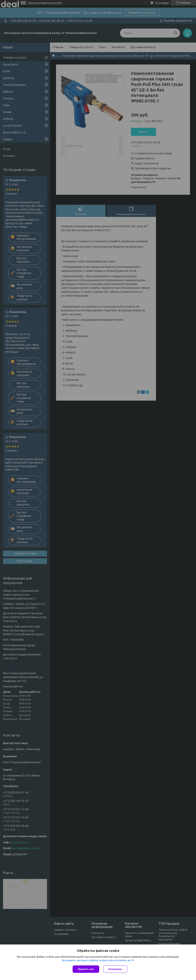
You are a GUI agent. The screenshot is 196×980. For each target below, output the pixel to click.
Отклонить (115, 969)
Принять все (86, 969)
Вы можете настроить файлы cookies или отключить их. (97, 960)
